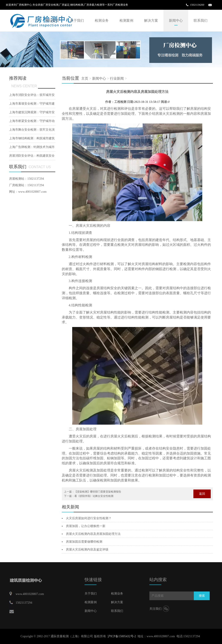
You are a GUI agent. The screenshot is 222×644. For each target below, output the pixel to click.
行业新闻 (117, 78)
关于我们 (77, 21)
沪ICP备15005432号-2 (122, 636)
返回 (202, 494)
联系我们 (201, 21)
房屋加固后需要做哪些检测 (84, 542)
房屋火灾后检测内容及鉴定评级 (87, 550)
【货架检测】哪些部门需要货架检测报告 (98, 492)
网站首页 (52, 21)
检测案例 (126, 21)
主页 (85, 78)
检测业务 (102, 21)
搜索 (202, 596)
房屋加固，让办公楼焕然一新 (86, 526)
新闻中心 (176, 21)
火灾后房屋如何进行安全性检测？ (89, 518)
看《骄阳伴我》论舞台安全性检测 (94, 496)
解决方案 (151, 21)
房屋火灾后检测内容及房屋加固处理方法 (93, 534)
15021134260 (197, 5)
